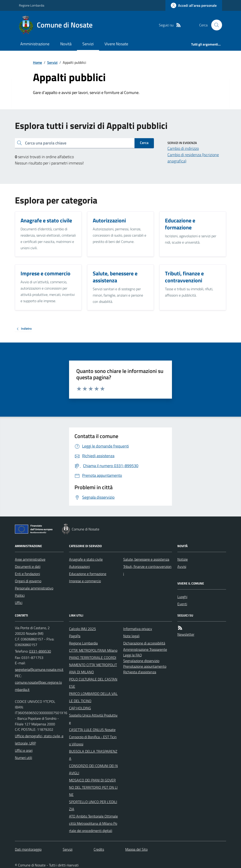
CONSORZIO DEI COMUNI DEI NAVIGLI (93, 769)
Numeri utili (23, 758)
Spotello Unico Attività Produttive (93, 719)
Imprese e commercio (85, 581)
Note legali (131, 636)
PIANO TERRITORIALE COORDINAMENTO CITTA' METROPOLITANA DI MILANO (93, 665)
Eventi (182, 604)
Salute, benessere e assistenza (146, 559)
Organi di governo (28, 581)
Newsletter (186, 634)
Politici (20, 595)
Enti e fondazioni (27, 574)
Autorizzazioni (79, 566)
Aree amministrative (30, 559)
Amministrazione (35, 44)
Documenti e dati (28, 566)
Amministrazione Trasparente (145, 649)
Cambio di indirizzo (183, 148)
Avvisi (182, 566)
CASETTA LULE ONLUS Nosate (92, 730)
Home (37, 62)
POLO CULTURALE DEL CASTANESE (93, 683)
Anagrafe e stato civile (86, 559)
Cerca (144, 143)
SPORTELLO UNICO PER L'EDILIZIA (93, 805)
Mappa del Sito (136, 849)
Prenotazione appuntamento (145, 666)
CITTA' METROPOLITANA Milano (93, 650)
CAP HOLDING (80, 708)
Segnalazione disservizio (141, 661)
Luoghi (182, 597)
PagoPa (75, 636)
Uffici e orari (24, 750)
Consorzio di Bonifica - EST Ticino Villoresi (93, 740)
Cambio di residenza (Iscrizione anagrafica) (193, 158)
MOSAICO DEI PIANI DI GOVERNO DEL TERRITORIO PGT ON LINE (93, 787)
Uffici (19, 603)
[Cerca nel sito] (215, 25)
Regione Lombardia (32, 5)
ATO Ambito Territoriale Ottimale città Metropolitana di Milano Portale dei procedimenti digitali (93, 823)
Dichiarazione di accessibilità (144, 643)
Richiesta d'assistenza (140, 672)
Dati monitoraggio (28, 849)
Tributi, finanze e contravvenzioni (147, 570)
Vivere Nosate (116, 44)
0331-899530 (40, 651)
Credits (99, 849)
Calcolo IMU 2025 (82, 629)
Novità (66, 44)
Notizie (183, 559)
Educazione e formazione (88, 574)
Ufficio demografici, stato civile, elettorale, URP (39, 740)
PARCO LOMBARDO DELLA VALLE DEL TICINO (93, 697)
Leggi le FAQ (133, 655)
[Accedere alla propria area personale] (194, 5)
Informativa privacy (138, 629)
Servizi (88, 44)
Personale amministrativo (34, 588)
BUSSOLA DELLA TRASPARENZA (93, 755)
